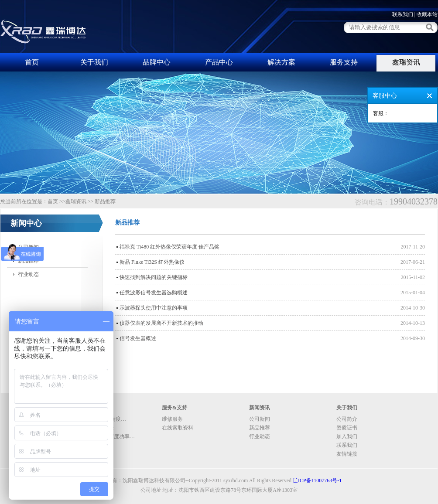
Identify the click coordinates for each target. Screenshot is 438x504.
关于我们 (94, 62)
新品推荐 (28, 261)
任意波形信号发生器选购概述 (154, 293)
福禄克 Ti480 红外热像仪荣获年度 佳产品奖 (169, 247)
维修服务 (172, 419)
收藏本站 (427, 14)
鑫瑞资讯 (406, 62)
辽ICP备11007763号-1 (317, 480)
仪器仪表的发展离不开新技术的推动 (161, 323)
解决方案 (281, 62)
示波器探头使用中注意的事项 (154, 308)
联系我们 (403, 14)
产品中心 (219, 62)
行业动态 (28, 274)
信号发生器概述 (138, 338)
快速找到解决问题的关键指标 (154, 277)
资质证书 (347, 428)
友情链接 (347, 454)
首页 (32, 62)
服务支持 (344, 62)
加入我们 (347, 436)
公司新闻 (28, 247)
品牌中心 (157, 62)
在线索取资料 (178, 428)
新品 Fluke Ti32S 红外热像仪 (152, 262)
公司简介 (347, 419)
